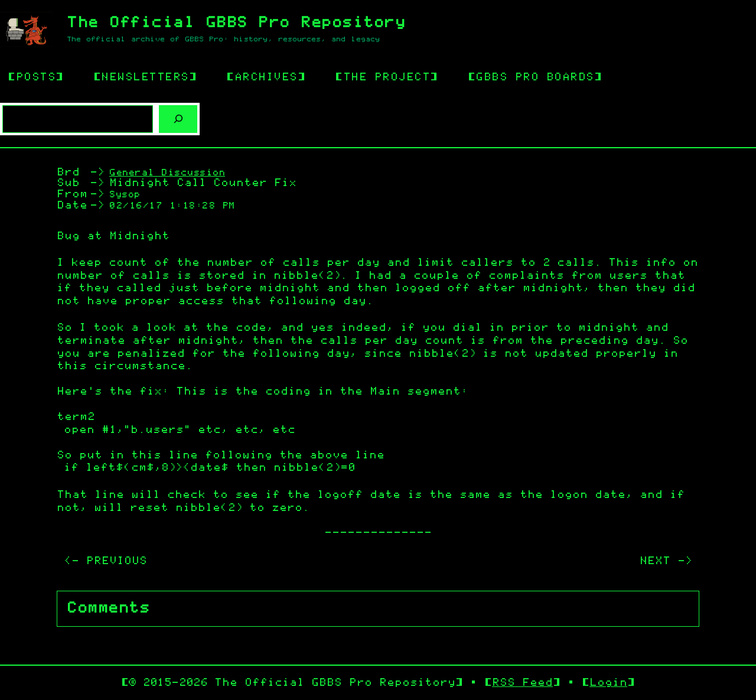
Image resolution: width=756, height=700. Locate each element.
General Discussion (167, 173)
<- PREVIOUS (105, 561)
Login (608, 683)
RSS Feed (522, 683)
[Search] (178, 119)
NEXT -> (666, 561)
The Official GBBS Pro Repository (236, 23)
